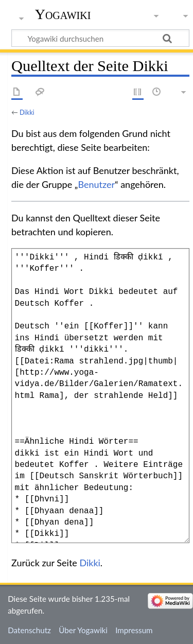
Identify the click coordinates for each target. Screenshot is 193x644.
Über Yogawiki (83, 630)
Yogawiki (63, 14)
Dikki (27, 112)
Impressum (134, 630)
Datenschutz (29, 630)
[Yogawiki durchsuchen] (100, 38)
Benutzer (96, 184)
